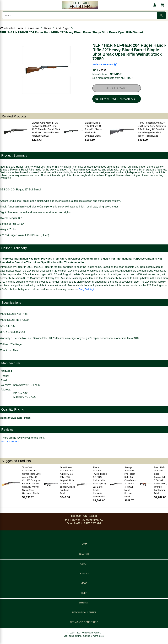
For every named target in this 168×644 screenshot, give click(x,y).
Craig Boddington (87, 289)
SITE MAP (84, 603)
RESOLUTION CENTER (84, 612)
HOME (84, 544)
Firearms (34, 28)
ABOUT (84, 564)
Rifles (48, 28)
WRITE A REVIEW (10, 442)
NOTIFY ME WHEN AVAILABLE (117, 99)
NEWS (84, 583)
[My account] (155, 5)
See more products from (112, 78)
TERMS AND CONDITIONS (84, 622)
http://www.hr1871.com (27, 385)
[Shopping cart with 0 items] (163, 5)
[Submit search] (161, 15)
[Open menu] (5, 5)
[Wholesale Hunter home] (80, 5)
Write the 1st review (105, 64)
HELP (84, 593)
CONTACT (84, 573)
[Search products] (79, 15)
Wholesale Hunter (12, 28)
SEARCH (84, 554)
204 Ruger (63, 28)
